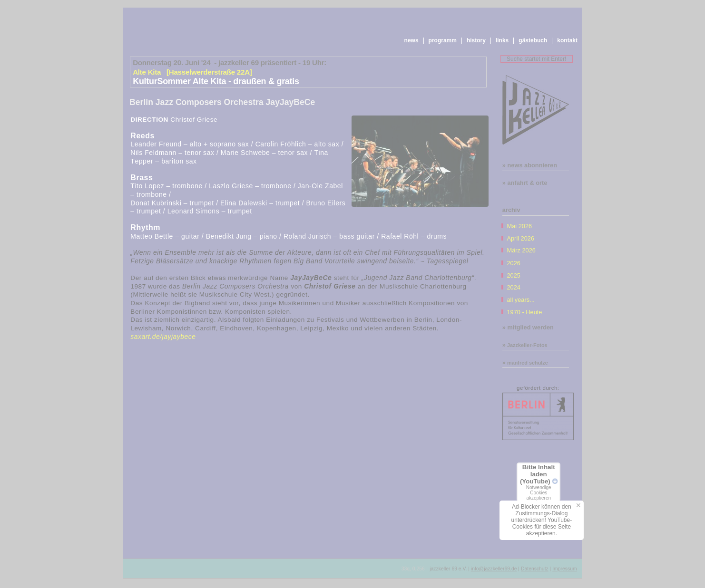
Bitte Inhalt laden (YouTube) (539, 482)
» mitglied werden (528, 327)
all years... (520, 300)
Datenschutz (535, 569)
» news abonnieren (530, 165)
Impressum (564, 569)
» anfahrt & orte (525, 183)
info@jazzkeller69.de (494, 569)
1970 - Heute (524, 312)
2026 (513, 263)
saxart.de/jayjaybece (163, 337)
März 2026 (521, 250)
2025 (513, 275)
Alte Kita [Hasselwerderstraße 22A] (192, 72)
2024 (513, 287)
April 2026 (520, 238)
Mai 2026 (519, 226)
